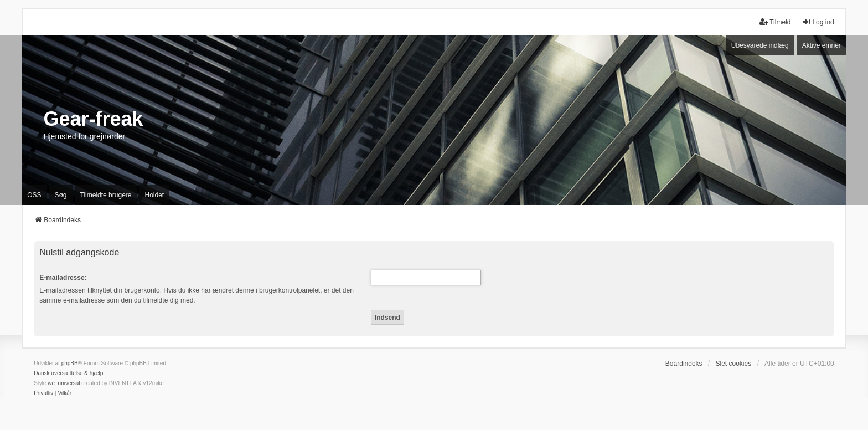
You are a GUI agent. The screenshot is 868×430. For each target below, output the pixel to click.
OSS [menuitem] (34, 195)
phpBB (70, 363)
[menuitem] (43, 393)
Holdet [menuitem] (154, 195)
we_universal (64, 383)
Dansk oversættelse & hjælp (68, 373)
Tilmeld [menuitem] (775, 22)
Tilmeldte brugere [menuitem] (106, 195)
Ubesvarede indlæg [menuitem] (760, 45)
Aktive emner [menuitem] (821, 45)
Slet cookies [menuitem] (733, 364)
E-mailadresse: (63, 278)
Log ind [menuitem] (818, 22)
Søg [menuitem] (61, 195)
